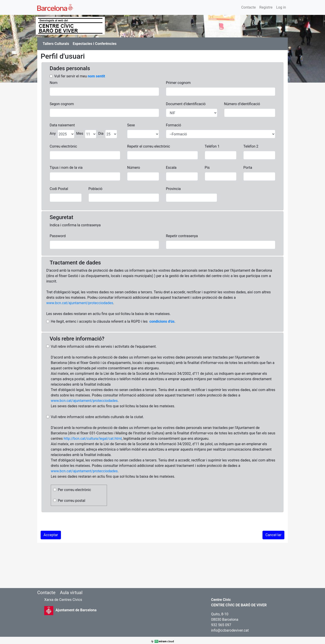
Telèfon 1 (212, 146)
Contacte (248, 7)
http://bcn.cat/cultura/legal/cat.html (93, 439)
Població (95, 189)
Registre (266, 7)
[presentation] (75, 522)
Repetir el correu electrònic (149, 146)
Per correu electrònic (74, 490)
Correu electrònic (63, 146)
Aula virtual (71, 593)
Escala (171, 168)
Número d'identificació (242, 104)
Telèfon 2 (251, 146)
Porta (248, 168)
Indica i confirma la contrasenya (75, 225)
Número (133, 168)
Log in (281, 7)
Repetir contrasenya (182, 236)
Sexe (131, 125)
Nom (54, 83)
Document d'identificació (186, 104)
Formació (173, 125)
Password (58, 236)
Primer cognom (178, 83)
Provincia (173, 189)
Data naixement (62, 125)
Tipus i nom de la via (66, 168)
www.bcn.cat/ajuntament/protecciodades (80, 303)
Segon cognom (62, 104)
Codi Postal (59, 189)
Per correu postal (72, 501)
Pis (207, 168)
